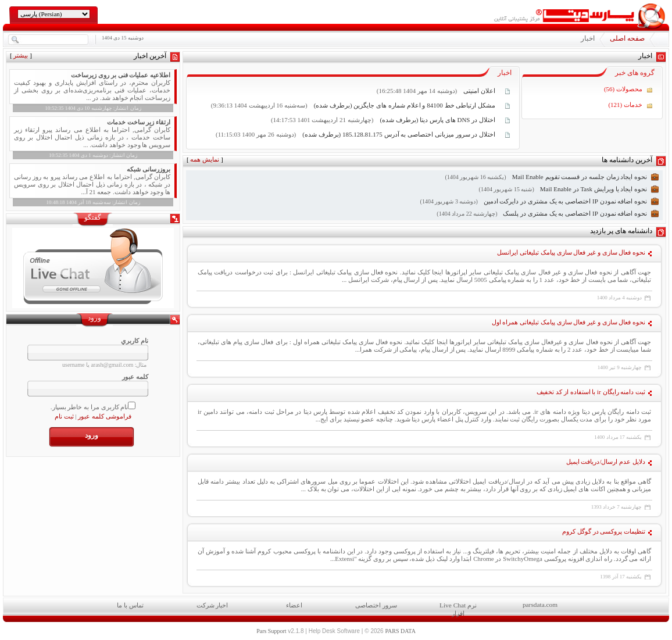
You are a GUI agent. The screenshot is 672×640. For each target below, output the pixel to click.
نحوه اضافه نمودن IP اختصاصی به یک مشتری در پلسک (575, 213)
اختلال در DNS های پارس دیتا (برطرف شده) (437, 120)
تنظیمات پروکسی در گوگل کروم (604, 531)
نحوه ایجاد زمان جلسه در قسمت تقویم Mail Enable (580, 177)
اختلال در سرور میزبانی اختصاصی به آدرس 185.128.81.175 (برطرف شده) (398, 134)
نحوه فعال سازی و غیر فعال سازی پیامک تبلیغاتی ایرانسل (571, 252)
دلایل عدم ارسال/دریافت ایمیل (606, 462)
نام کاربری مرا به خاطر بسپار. (90, 407)
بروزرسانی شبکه (149, 169)
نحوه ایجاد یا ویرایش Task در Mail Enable (594, 189)
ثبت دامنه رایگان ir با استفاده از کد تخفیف (591, 392)
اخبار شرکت (212, 605)
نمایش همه (205, 159)
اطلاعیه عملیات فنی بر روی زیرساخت (121, 75)
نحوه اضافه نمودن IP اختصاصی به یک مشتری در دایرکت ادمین (565, 201)
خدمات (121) (625, 105)
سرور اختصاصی (376, 605)
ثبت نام (64, 416)
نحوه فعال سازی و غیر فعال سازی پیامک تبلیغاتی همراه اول (569, 322)
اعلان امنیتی (479, 91)
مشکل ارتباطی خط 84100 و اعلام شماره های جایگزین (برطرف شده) (404, 105)
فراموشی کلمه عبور (105, 416)
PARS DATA (400, 631)
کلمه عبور (135, 377)
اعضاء (294, 605)
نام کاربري (135, 341)
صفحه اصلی (627, 38)
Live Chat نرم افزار (458, 608)
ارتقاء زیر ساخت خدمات (139, 122)
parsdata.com (540, 605)
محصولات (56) (623, 89)
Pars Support (271, 631)
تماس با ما (130, 605)
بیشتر (21, 55)
